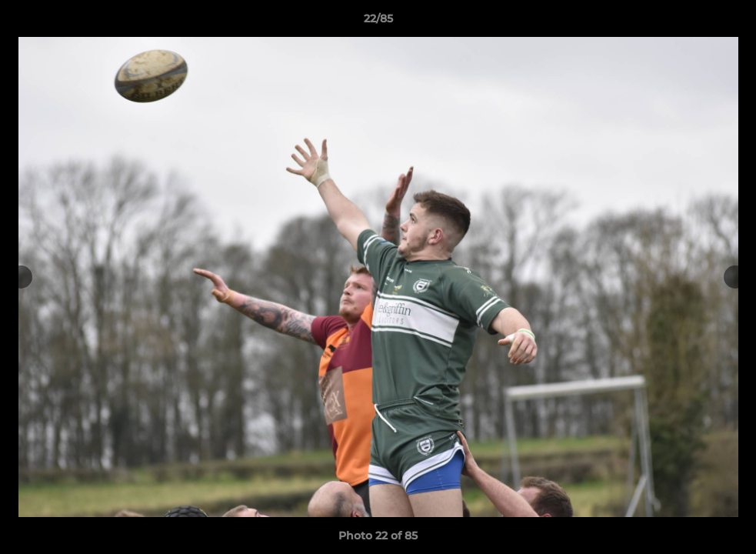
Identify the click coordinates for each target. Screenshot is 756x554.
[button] (728, 22)
